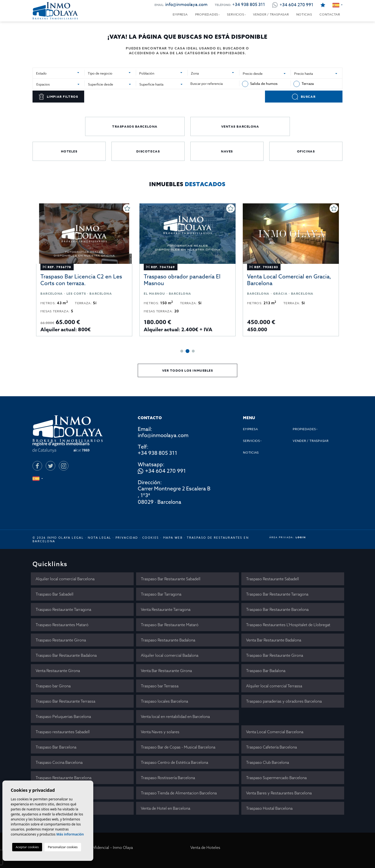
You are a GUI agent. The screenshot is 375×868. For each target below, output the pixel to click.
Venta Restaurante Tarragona (166, 609)
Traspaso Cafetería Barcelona (271, 747)
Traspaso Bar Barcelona (56, 747)
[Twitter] (50, 466)
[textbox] (57, 73)
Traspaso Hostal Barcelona (269, 808)
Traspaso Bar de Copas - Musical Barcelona (178, 747)
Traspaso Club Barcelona (267, 762)
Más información (70, 834)
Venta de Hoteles (205, 847)
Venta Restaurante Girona (58, 671)
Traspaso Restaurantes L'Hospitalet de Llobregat (288, 625)
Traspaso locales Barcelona (164, 701)
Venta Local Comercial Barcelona (275, 732)
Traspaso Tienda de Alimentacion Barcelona (179, 793)
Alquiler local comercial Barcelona (65, 579)
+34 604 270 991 (165, 471)
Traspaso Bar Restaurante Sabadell (171, 579)
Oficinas (306, 151)
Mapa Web (173, 538)
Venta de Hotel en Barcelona (165, 808)
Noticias (304, 14)
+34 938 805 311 (249, 5)
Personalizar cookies (63, 847)
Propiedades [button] (207, 14)
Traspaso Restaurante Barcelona (63, 778)
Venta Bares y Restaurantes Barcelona (279, 793)
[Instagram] (64, 466)
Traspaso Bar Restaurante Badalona (66, 655)
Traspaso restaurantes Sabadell (63, 732)
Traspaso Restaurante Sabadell (273, 579)
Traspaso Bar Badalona (266, 671)
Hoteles (69, 151)
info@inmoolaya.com (186, 5)
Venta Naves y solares (160, 732)
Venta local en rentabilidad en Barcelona (175, 716)
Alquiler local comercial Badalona (170, 655)
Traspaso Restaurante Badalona (168, 640)
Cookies (151, 538)
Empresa (180, 14)
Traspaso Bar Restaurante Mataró (170, 625)
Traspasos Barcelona (135, 126)
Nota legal (99, 538)
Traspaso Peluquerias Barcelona (63, 716)
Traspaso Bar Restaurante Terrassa (65, 701)
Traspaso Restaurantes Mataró (62, 625)
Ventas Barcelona (240, 126)
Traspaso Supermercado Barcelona (276, 778)
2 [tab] (187, 351)
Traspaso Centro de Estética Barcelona (174, 762)
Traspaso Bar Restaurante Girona (275, 655)
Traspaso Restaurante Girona (61, 640)
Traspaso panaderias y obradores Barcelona (284, 701)
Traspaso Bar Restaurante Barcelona (277, 609)
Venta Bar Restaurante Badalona (274, 640)
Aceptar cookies (27, 847)
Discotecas (148, 151)
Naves (227, 151)
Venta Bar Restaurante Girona (166, 671)
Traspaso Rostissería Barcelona (168, 778)
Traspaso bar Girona (53, 686)
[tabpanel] (84, 270)
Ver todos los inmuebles (188, 370)
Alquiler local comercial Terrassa (274, 686)
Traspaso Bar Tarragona (161, 594)
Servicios (235, 14)
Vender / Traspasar (271, 14)
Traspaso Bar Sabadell (55, 594)
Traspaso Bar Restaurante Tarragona (277, 594)
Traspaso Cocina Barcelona (59, 762)
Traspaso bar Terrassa (160, 686)
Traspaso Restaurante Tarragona (63, 609)
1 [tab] (182, 351)
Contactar (330, 14)
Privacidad (127, 538)
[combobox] (59, 73)
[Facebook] (37, 466)
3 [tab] (193, 351)
